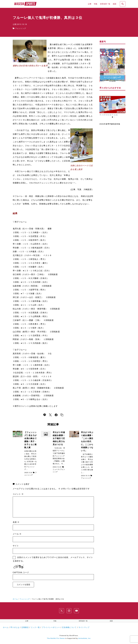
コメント (18, 494)
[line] (45, 415)
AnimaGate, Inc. (85, 638)
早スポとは (15, 627)
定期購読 (25, 627)
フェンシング (21, 28)
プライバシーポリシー (51, 627)
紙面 (111, 621)
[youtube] (76, 611)
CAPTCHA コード (21, 572)
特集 (55, 621)
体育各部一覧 (83, 621)
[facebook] (56, 415)
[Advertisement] (112, 213)
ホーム (6, 627)
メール (17, 534)
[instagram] (69, 611)
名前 (16, 522)
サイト (16, 546)
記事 (27, 621)
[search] (123, 4)
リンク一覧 (35, 627)
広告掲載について (69, 627)
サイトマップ (84, 627)
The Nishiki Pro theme (56, 638)
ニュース (56, 469)
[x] (50, 415)
